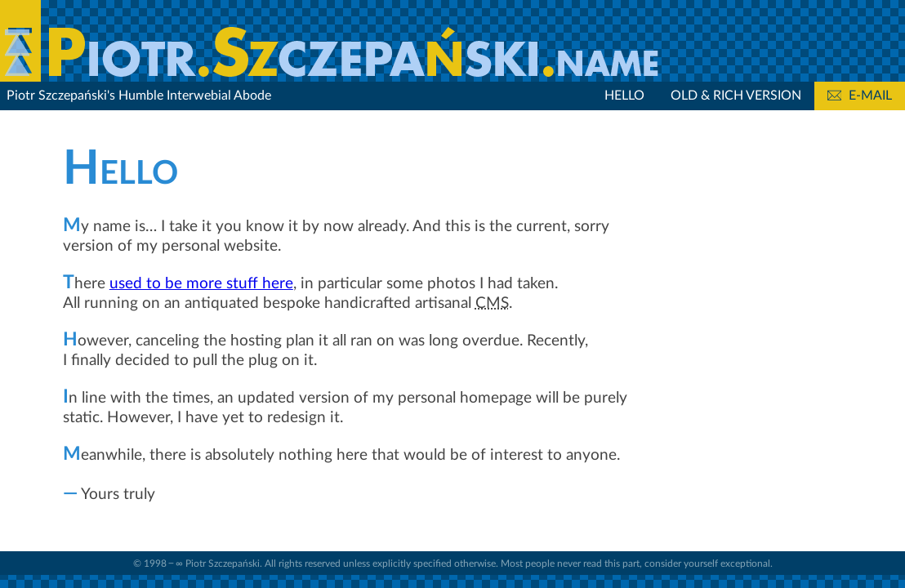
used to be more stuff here (201, 284)
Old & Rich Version (736, 96)
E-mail (860, 96)
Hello (624, 96)
